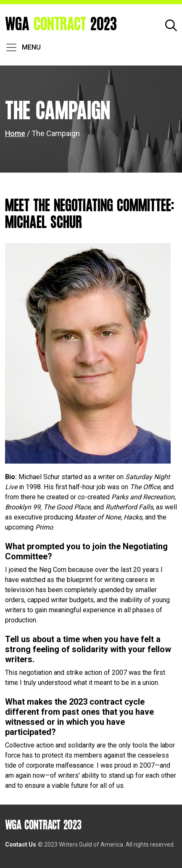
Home (15, 133)
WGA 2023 (61, 25)
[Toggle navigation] (23, 47)
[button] (171, 25)
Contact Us (21, 844)
